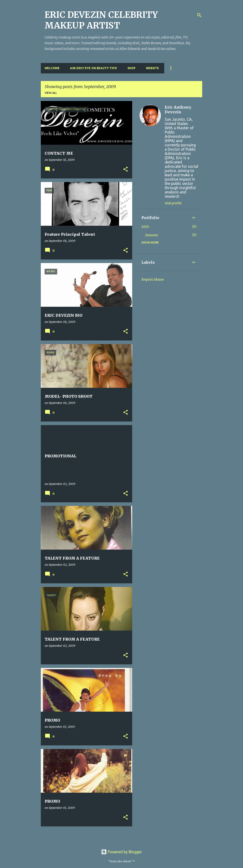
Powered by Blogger (121, 852)
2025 (145, 227)
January (152, 235)
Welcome (52, 68)
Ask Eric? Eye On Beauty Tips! (93, 68)
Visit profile (173, 203)
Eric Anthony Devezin (178, 110)
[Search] (199, 15)
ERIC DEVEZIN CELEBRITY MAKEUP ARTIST (101, 20)
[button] (126, 170)
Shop (131, 68)
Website (152, 68)
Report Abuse (153, 279)
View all (51, 93)
